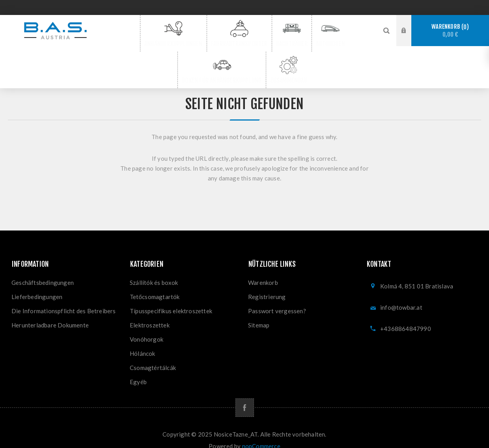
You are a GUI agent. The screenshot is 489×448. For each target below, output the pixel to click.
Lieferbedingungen (37, 286)
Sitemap (259, 314)
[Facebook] (245, 397)
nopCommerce (261, 435)
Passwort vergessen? (277, 300)
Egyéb (138, 371)
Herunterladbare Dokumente (50, 314)
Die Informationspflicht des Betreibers (64, 300)
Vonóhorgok (147, 328)
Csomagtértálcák (153, 357)
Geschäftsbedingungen (43, 271)
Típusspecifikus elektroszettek (171, 300)
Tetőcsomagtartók (155, 286)
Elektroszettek (150, 314)
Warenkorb (450, 31)
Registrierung (267, 286)
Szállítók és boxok (154, 271)
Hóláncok (143, 342)
